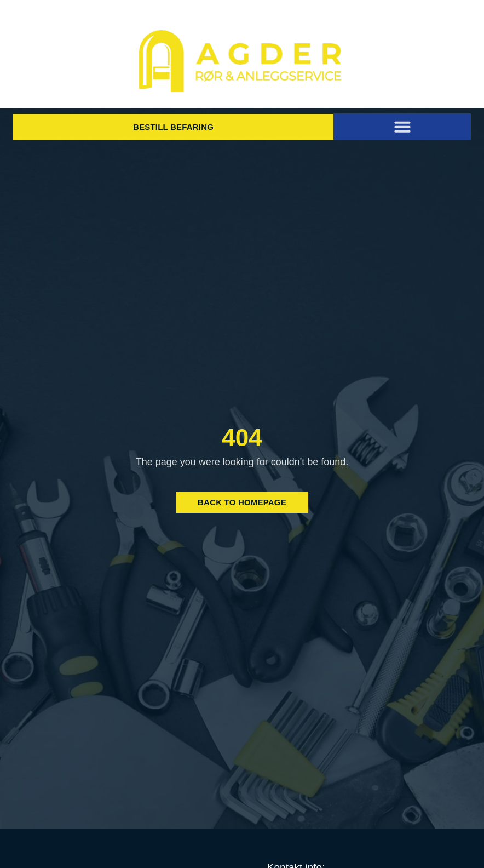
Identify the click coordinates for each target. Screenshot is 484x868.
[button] (402, 127)
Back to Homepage (242, 502)
